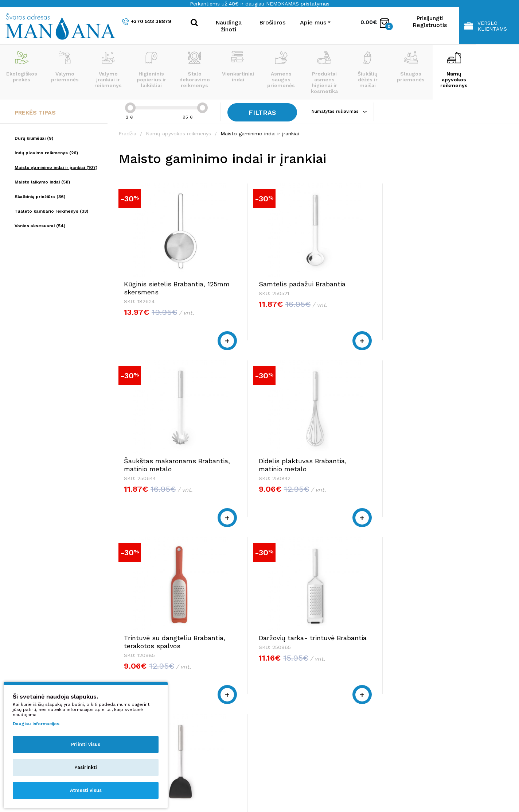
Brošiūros (272, 22)
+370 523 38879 (147, 22)
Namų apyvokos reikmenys (454, 70)
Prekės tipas (35, 113)
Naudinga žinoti (229, 26)
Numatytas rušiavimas (342, 111)
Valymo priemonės (65, 67)
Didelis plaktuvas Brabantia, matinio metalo (453, 286)
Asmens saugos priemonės (281, 70)
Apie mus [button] (313, 22)
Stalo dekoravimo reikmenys (195, 70)
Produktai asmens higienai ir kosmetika (324, 73)
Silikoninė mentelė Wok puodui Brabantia (361, 462)
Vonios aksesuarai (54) (40, 226)
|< (392, 558)
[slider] (130, 108)
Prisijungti (430, 18)
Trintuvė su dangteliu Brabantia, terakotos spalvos (158, 466)
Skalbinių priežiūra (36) (40, 197)
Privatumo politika (392, 690)
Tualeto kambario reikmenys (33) (51, 211)
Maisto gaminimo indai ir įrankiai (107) (56, 167)
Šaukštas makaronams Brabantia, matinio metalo (360, 286)
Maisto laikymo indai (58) (42, 182)
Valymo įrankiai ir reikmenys (108, 70)
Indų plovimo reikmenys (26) (46, 153)
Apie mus (379, 669)
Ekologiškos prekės (22, 67)
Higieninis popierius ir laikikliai (151, 70)
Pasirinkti (86, 767)
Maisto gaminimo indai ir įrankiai (260, 134)
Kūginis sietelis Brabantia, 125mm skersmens (152, 286)
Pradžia (127, 134)
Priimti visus (86, 744)
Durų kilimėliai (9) (34, 138)
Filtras (264, 113)
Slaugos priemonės (411, 67)
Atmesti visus (86, 790)
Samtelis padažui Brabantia (251, 282)
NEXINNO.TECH (412, 790)
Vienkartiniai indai (238, 67)
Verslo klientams (486, 26)
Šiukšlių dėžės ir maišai (368, 70)
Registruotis (430, 25)
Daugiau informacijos (36, 724)
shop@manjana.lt (232, 683)
